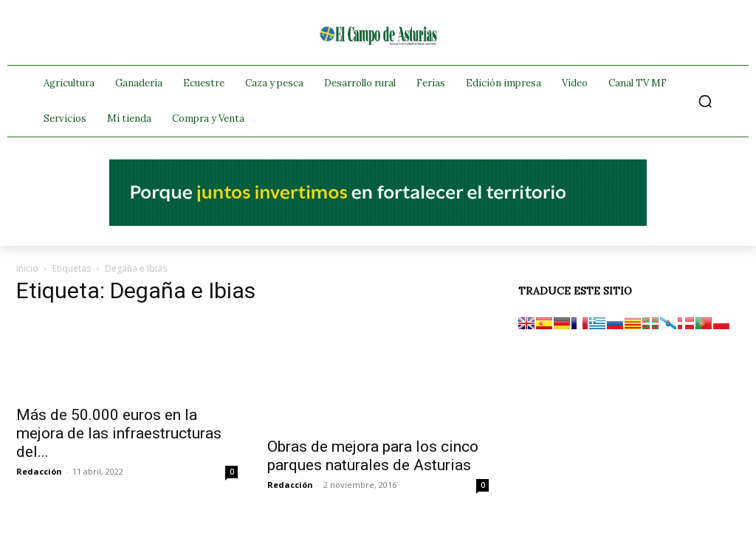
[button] (705, 101)
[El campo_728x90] (378, 222)
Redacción (39, 471)
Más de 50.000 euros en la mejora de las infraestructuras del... (119, 433)
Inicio (27, 268)
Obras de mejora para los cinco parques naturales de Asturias (373, 456)
